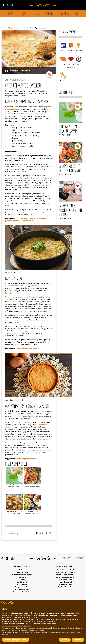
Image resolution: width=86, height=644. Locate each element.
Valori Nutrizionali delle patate (22, 575)
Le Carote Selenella (65, 580)
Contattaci (80, 558)
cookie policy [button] (34, 617)
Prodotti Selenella (65, 587)
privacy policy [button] (39, 630)
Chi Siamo (22, 570)
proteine (19, 416)
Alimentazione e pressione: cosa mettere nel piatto (71, 211)
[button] (83, 603)
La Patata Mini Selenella (65, 575)
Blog (77, 14)
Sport (79, 64)
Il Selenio (22, 580)
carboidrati (29, 413)
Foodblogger (71, 51)
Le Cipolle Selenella (65, 584)
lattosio (9, 293)
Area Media (67, 558)
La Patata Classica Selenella (65, 570)
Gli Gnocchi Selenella (65, 582)
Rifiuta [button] (65, 640)
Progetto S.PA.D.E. (22, 587)
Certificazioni (22, 582)
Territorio (63, 81)
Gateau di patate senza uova (28, 348)
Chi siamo (11, 14)
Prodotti (25, 14)
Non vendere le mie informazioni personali (16, 626)
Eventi (63, 51)
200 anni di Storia (22, 572)
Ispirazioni (79, 51)
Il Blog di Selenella (14, 28)
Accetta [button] (78, 640)
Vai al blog (14, 534)
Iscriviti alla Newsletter (22, 592)
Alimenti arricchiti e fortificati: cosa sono (70, 169)
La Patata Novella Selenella (65, 572)
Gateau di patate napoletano (28, 459)
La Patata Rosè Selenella (65, 577)
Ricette (37, 14)
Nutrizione (49, 14)
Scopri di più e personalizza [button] (15, 640)
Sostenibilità (65, 14)
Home (4, 28)
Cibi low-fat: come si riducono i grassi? (70, 129)
